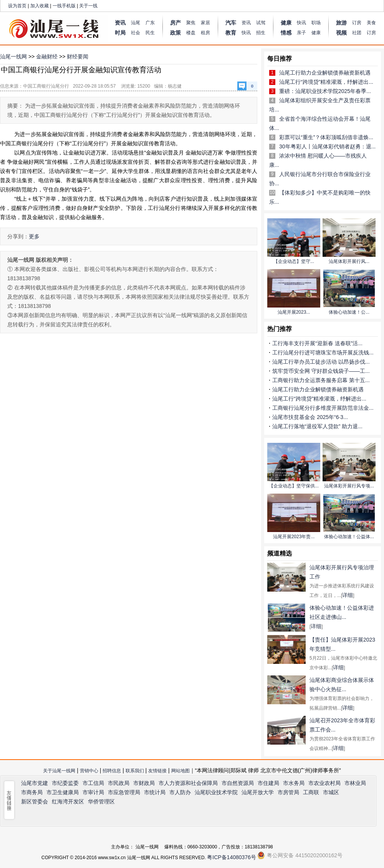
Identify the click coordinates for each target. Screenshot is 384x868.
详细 (348, 595)
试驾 (261, 23)
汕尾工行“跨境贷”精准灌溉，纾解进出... (326, 82)
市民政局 (119, 783)
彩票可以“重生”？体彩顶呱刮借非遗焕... (326, 137)
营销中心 (89, 771)
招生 (261, 33)
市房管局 (288, 792)
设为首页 (17, 6)
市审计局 (93, 792)
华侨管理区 (101, 801)
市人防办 (180, 792)
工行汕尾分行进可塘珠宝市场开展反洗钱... (323, 353)
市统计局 (155, 792)
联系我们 (135, 771)
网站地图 (180, 771)
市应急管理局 (124, 792)
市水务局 (294, 783)
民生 (150, 33)
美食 (371, 23)
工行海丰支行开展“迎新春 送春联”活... (317, 343)
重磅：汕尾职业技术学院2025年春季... (325, 91)
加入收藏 (40, 6)
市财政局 (144, 783)
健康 (316, 33)
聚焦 (191, 23)
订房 (357, 23)
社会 (136, 33)
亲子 (301, 33)
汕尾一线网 (13, 57)
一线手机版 (64, 6)
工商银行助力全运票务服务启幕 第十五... (321, 380)
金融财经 (47, 57)
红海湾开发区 (68, 801)
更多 (34, 236)
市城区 (331, 792)
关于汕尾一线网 (59, 771)
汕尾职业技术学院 (216, 792)
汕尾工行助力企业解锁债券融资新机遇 (325, 73)
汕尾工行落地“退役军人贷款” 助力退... (317, 426)
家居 (205, 23)
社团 (357, 33)
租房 (205, 33)
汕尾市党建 (35, 783)
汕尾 (136, 23)
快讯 (246, 33)
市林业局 (355, 783)
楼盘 (191, 33)
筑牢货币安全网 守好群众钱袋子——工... (321, 371)
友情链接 (157, 771)
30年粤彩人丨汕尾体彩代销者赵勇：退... (327, 146)
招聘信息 (112, 771)
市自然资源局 (238, 783)
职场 (316, 23)
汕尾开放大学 (258, 792)
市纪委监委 (65, 783)
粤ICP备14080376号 (232, 857)
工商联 (311, 792)
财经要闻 (78, 57)
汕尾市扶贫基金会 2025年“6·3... (310, 417)
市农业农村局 (324, 783)
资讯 (246, 23)
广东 (150, 23)
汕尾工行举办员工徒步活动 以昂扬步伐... (321, 362)
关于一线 (88, 6)
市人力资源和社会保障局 (188, 783)
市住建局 (268, 783)
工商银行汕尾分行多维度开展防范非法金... (323, 408)
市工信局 (93, 783)
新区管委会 (35, 801)
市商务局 (32, 792)
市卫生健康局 (63, 792)
